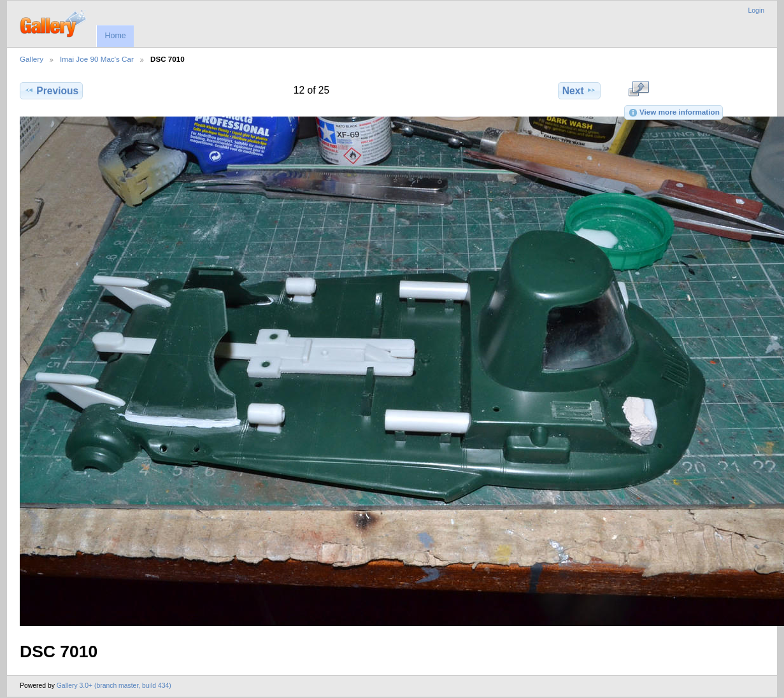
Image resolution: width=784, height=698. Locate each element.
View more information (674, 113)
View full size (638, 89)
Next (579, 90)
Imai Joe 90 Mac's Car (97, 59)
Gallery (32, 59)
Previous (51, 90)
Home (115, 36)
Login (756, 11)
